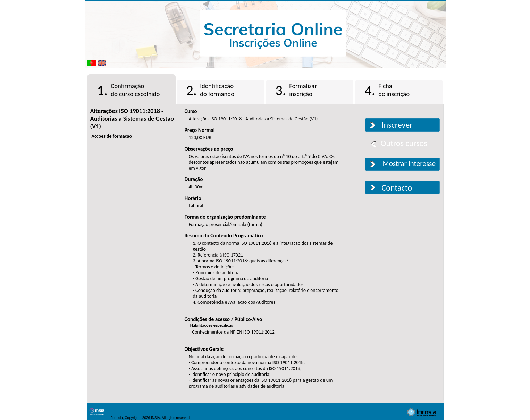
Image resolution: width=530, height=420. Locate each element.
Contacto (397, 188)
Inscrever (397, 125)
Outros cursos (404, 143)
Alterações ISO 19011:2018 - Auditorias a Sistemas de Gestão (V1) (132, 119)
